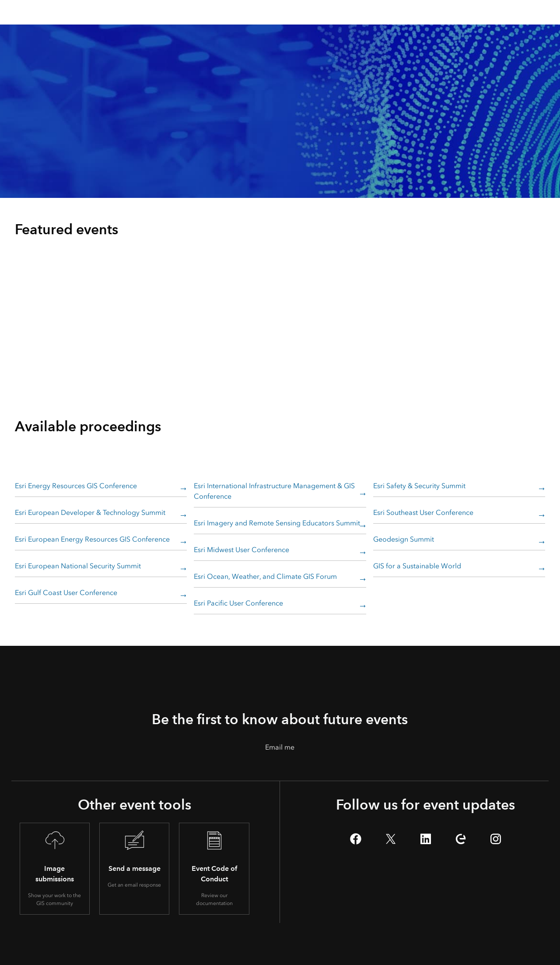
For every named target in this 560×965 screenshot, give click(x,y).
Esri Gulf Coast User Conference (66, 593)
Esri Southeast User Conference (423, 512)
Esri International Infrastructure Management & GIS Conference (274, 491)
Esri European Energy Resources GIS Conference (92, 539)
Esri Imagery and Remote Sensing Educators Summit (277, 523)
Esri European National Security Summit (78, 566)
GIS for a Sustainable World (417, 566)
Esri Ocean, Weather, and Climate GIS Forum (265, 576)
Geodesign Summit (404, 539)
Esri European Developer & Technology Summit (90, 512)
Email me (280, 747)
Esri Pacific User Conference (238, 603)
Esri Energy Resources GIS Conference (76, 486)
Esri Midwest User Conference (241, 550)
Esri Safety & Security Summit (419, 486)
